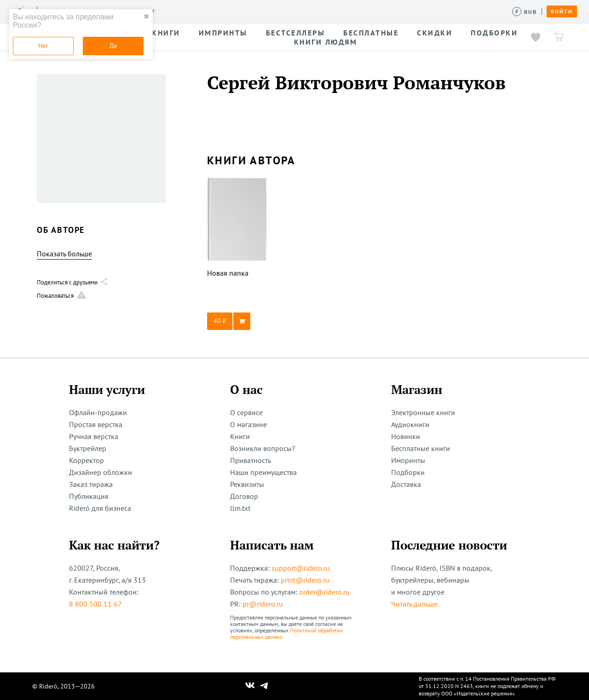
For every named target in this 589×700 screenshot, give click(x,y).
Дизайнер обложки (101, 472)
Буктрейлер (88, 448)
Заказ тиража (91, 484)
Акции (335, 11)
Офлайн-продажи (98, 412)
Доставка (406, 484)
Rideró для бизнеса (100, 508)
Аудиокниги (410, 424)
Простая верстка (96, 424)
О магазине (248, 424)
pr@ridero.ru (263, 604)
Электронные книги (423, 412)
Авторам (258, 11)
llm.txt (240, 508)
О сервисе (246, 412)
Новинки (406, 436)
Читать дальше (414, 604)
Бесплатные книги (421, 448)
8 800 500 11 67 (95, 604)
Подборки (408, 472)
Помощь (370, 11)
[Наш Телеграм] (264, 686)
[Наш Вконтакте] (250, 686)
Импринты (408, 460)
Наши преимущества (263, 472)
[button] (237, 321)
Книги (240, 436)
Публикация (89, 496)
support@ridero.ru (301, 568)
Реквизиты (247, 484)
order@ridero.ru (324, 592)
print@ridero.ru (305, 580)
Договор (244, 496)
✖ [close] (146, 17)
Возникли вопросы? (263, 448)
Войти (562, 12)
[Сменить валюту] (525, 12)
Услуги (175, 11)
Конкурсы (215, 11)
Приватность (251, 460)
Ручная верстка (94, 436)
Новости (298, 11)
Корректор (87, 460)
